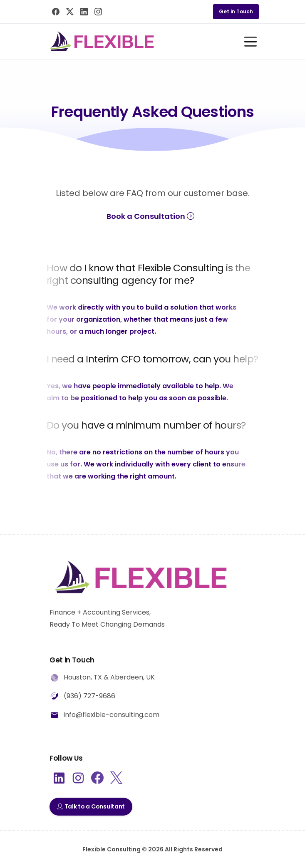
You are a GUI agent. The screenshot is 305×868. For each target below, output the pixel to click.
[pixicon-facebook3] (97, 778)
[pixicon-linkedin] (59, 778)
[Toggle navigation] (250, 42)
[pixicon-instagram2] (78, 778)
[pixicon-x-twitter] (116, 778)
